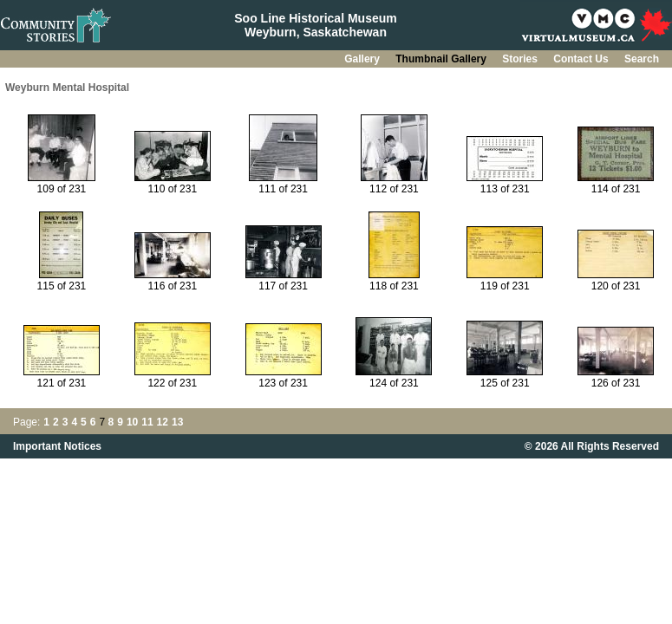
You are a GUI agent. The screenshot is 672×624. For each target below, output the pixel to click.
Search (642, 59)
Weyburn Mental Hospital (67, 88)
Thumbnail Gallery (442, 59)
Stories (521, 59)
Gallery (363, 59)
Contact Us (582, 59)
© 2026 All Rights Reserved (592, 446)
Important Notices (57, 446)
